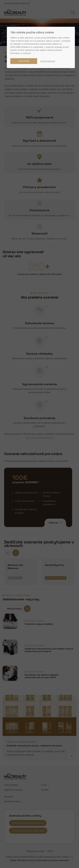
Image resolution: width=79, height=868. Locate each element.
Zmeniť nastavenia (48, 61)
